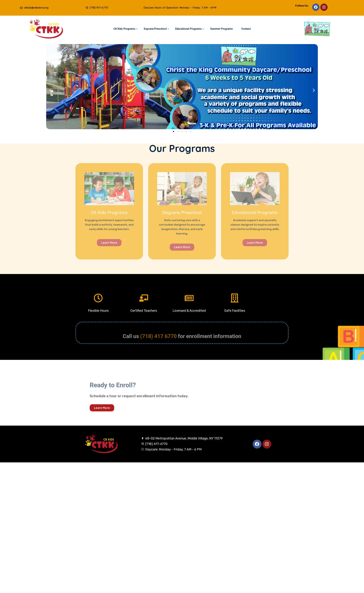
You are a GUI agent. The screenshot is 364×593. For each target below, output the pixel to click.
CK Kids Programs (126, 29)
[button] (50, 90)
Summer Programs (222, 29)
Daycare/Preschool (157, 29)
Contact (246, 29)
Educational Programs (190, 29)
